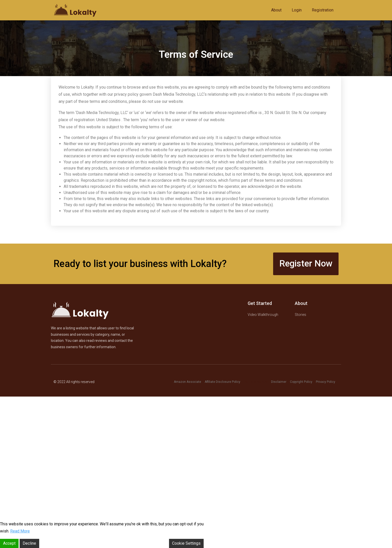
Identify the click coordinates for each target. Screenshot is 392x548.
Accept (9, 543)
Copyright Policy (301, 382)
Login (297, 10)
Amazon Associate (187, 382)
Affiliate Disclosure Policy (222, 382)
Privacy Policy (326, 382)
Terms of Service (256, 382)
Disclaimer (279, 382)
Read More (20, 531)
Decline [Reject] (29, 543)
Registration (323, 10)
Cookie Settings (186, 543)
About (276, 10)
